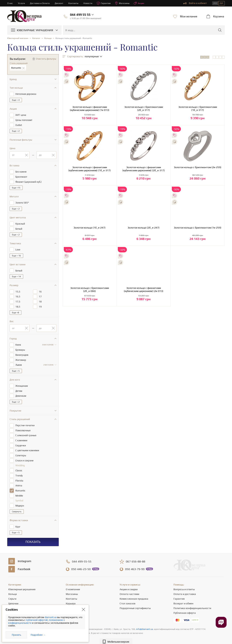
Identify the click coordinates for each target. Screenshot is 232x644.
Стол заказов (128, 598)
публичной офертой (37, 620)
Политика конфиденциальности (192, 603)
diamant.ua (51, 617)
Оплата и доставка (185, 589)
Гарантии (106, 3)
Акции (142, 3)
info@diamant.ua (144, 624)
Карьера (71, 598)
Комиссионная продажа (134, 593)
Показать (33, 537)
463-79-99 (135, 564)
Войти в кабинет (195, 3)
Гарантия (179, 593)
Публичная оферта (185, 608)
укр (215, 3)
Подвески (14, 603)
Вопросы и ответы (184, 584)
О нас (10, 3)
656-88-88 (135, 556)
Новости (90, 3)
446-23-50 (81, 564)
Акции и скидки (129, 584)
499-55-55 (82, 556)
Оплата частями (129, 589)
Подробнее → (38, 635)
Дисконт (60, 3)
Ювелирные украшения (22, 584)
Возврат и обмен (183, 598)
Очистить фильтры (46, 59)
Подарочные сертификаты (135, 603)
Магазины (125, 3)
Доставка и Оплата (41, 3)
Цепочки (13, 598)
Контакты (75, 3)
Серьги (12, 593)
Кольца (13, 589)
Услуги (22, 3)
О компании (73, 584)
